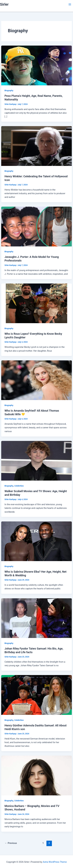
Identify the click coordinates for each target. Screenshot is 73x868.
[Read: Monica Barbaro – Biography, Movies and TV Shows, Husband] (36, 775)
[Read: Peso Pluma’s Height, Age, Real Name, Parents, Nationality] (36, 65)
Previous (11, 843)
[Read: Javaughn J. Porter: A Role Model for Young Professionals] (36, 226)
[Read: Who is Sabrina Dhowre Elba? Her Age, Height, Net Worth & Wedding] (36, 541)
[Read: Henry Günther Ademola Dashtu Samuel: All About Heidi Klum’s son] (36, 695)
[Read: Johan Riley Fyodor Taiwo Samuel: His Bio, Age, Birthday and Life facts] (36, 618)
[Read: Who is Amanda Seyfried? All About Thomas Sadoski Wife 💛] (36, 380)
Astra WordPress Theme (55, 862)
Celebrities (19, 486)
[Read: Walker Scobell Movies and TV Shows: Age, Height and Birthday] (36, 461)
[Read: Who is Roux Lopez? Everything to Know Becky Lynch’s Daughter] (36, 303)
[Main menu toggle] (70, 4)
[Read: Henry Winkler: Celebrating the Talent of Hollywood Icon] (36, 146)
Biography (9, 90)
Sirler (4, 4)
